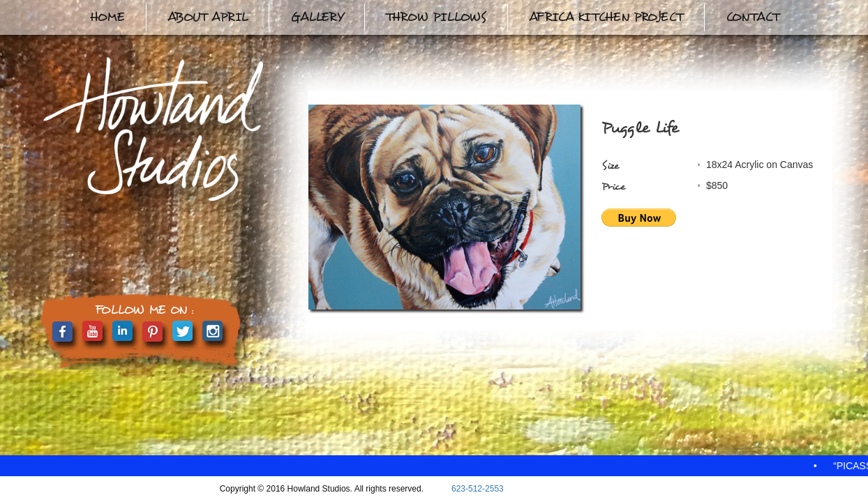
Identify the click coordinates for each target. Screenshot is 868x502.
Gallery (317, 17)
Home (107, 17)
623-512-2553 (478, 489)
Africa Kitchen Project (606, 17)
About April (208, 17)
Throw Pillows (436, 17)
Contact (753, 17)
